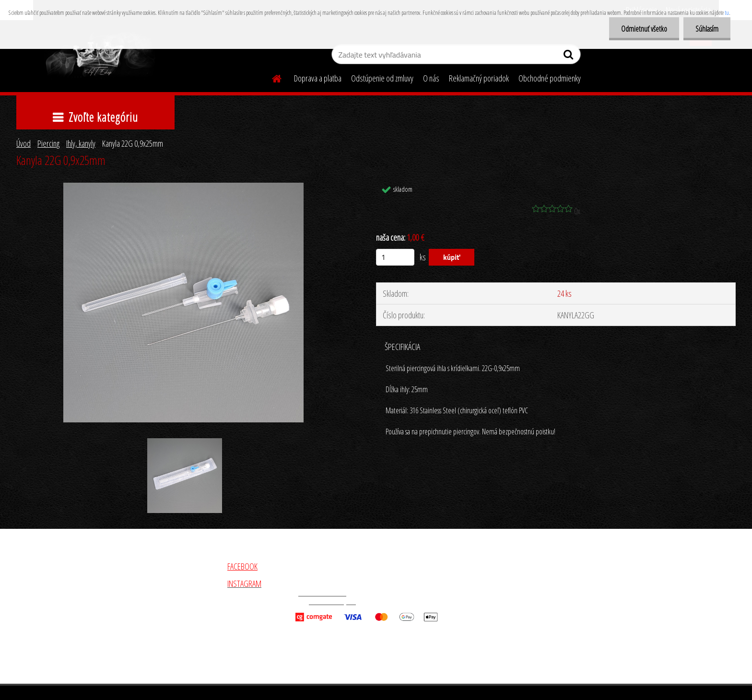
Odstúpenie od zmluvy (382, 78)
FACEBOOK (242, 566)
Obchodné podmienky (550, 78)
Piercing (48, 143)
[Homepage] (271, 77)
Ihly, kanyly (81, 143)
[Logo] (99, 56)
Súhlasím (707, 29)
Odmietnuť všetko (644, 29)
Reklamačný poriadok (479, 78)
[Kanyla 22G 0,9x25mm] (183, 187)
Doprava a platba (318, 78)
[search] (570, 57)
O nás (431, 78)
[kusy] (395, 257)
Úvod (23, 143)
